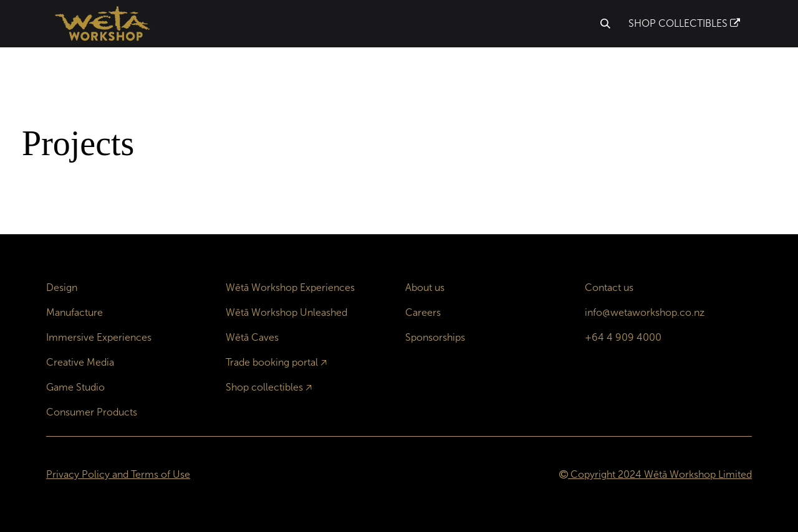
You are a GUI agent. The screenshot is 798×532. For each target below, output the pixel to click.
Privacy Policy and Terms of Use (118, 474)
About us (425, 287)
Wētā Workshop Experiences (290, 287)
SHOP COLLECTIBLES (684, 23)
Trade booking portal (272, 362)
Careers (423, 312)
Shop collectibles (264, 387)
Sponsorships (435, 337)
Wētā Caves (252, 337)
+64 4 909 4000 (623, 337)
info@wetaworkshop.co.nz (645, 312)
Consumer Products (92, 412)
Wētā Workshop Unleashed (286, 312)
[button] (605, 24)
